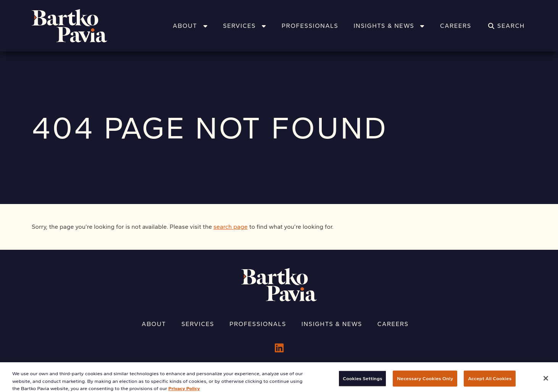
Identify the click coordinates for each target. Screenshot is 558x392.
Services (245, 26)
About (190, 26)
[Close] (546, 381)
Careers (456, 26)
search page (231, 227)
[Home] (79, 26)
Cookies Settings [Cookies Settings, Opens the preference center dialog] (362, 382)
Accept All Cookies (490, 382)
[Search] (506, 26)
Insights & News (389, 26)
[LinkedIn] (279, 348)
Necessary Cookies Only (425, 382)
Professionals (310, 26)
